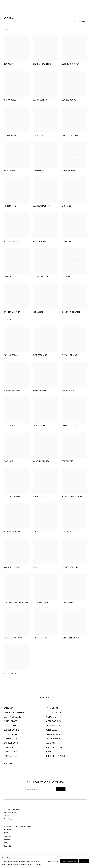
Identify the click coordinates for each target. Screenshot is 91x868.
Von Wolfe (51, 752)
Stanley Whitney (55, 747)
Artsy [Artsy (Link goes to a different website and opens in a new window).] (6, 843)
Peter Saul (51, 730)
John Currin (10, 734)
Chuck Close (10, 721)
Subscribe (7, 846)
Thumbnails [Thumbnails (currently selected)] (83, 22)
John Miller (52, 708)
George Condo (11, 730)
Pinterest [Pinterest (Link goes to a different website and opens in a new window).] (7, 839)
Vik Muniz (51, 717)
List (75, 22)
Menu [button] (86, 6)
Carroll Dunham (13, 743)
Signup (61, 789)
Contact (6, 816)
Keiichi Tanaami (53, 739)
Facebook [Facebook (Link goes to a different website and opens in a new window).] (7, 829)
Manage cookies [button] (53, 861)
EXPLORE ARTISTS (46, 698)
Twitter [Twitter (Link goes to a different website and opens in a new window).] (6, 833)
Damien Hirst (10, 752)
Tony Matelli (11, 756)
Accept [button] (84, 861)
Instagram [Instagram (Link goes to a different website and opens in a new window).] (7, 836)
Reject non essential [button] (69, 861)
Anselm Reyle (53, 726)
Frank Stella (53, 734)
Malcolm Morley (55, 713)
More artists (10, 763)
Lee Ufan (50, 743)
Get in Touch (8, 819)
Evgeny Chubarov (13, 717)
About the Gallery (10, 812)
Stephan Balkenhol (14, 713)
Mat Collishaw (12, 726)
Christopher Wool (55, 756)
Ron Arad (8, 708)
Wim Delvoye (10, 739)
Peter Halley (11, 747)
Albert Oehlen (53, 721)
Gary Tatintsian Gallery (45, 6)
